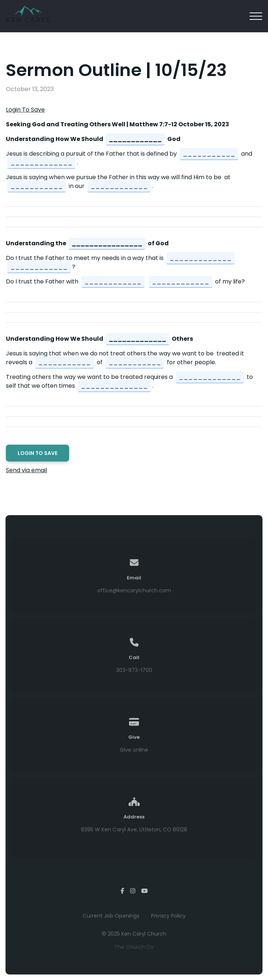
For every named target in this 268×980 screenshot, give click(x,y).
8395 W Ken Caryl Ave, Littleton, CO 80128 (134, 829)
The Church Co (134, 947)
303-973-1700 (134, 670)
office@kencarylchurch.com (134, 590)
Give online (134, 750)
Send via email (26, 470)
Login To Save (25, 110)
